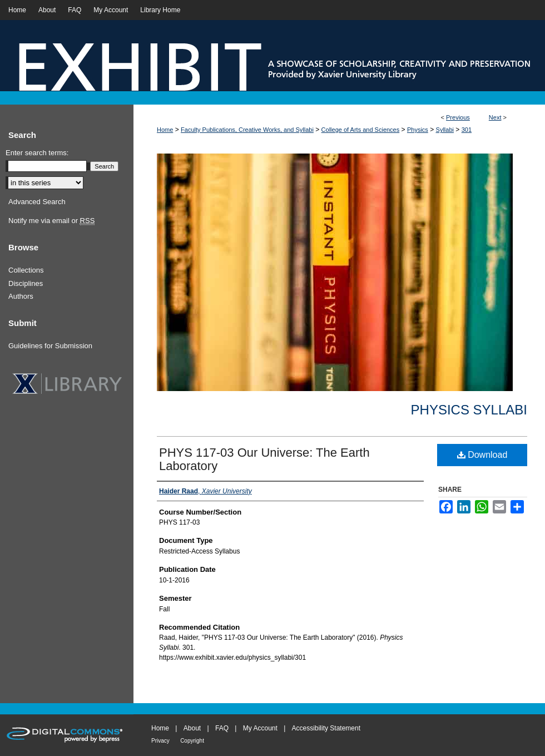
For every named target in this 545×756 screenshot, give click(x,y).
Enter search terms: (37, 153)
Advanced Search (37, 202)
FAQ (222, 728)
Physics (418, 130)
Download (482, 455)
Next (495, 117)
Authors (21, 296)
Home (165, 130)
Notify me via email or (51, 221)
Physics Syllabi (469, 410)
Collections (26, 270)
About (192, 728)
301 (467, 130)
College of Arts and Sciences (361, 130)
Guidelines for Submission (50, 346)
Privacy (160, 741)
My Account (260, 728)
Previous (458, 117)
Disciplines (26, 283)
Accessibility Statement (326, 728)
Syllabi (445, 130)
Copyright (192, 741)
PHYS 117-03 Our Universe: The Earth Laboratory (264, 459)
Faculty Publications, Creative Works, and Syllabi (247, 130)
